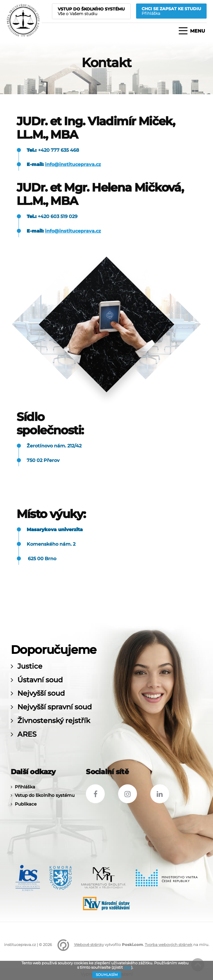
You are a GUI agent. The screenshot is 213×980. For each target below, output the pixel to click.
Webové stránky (89, 945)
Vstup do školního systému (45, 795)
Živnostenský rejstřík (54, 721)
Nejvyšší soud (41, 693)
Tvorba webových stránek (169, 945)
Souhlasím (107, 975)
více (127, 967)
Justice (30, 666)
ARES (27, 734)
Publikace (26, 804)
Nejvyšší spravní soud (55, 707)
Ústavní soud (40, 680)
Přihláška (25, 787)
